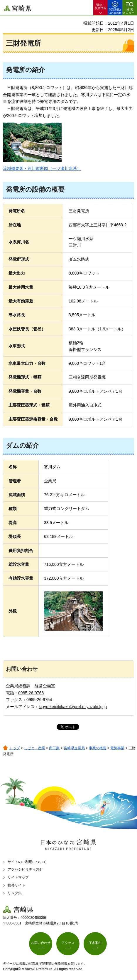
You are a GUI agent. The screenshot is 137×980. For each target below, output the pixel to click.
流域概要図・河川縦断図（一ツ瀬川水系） (42, 168)
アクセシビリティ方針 (25, 869)
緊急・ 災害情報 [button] (101, 6)
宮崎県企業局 (74, 748)
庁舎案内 (95, 943)
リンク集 (15, 893)
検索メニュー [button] (128, 11)
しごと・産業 (35, 748)
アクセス (68, 943)
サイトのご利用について (27, 862)
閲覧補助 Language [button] (115, 11)
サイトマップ (18, 877)
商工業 (54, 748)
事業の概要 (98, 748)
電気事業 (117, 748)
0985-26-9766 (31, 693)
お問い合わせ (41, 943)
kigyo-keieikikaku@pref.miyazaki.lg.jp (73, 707)
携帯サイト (16, 885)
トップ (15, 748)
